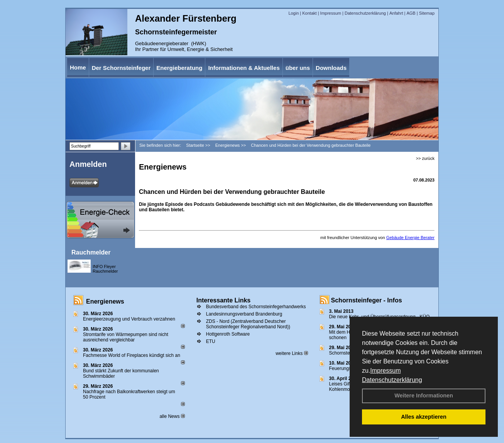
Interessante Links (224, 300)
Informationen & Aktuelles (244, 68)
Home (78, 67)
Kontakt (309, 13)
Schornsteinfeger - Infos (367, 300)
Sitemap (427, 13)
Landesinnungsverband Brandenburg (244, 314)
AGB (411, 13)
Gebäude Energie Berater (410, 238)
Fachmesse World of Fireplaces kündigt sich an (132, 355)
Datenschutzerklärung (392, 380)
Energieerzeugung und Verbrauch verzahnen (129, 319)
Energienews (105, 301)
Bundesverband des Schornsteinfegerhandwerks (256, 307)
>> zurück (425, 158)
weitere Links (292, 353)
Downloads (331, 68)
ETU (211, 341)
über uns (298, 68)
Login (293, 13)
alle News (172, 416)
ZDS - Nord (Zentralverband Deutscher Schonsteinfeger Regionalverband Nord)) (248, 324)
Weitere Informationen (424, 395)
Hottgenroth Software (228, 334)
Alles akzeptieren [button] (424, 417)
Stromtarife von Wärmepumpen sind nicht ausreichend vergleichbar (126, 337)
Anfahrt (396, 13)
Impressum (385, 371)
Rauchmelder (91, 252)
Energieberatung (179, 68)
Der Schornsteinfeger (121, 68)
